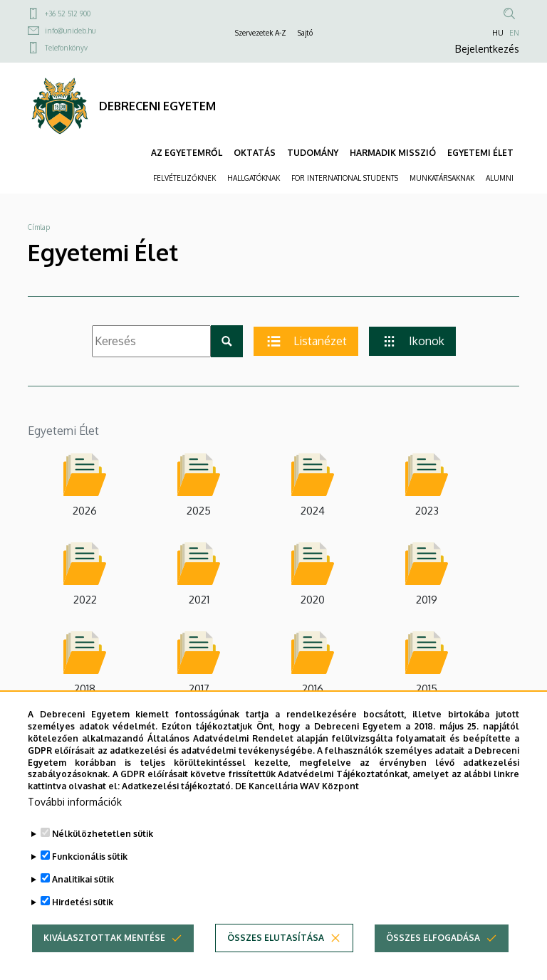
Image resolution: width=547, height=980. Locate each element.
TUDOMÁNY (313, 153)
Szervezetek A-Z (261, 33)
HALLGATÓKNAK (254, 178)
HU (498, 33)
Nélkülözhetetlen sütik (103, 849)
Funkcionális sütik (90, 872)
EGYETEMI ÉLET (480, 153)
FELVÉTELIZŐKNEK (184, 178)
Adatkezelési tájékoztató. (177, 802)
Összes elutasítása (276, 953)
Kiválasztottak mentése (104, 953)
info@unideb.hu (70, 31)
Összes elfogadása (433, 953)
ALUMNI (500, 178)
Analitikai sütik (83, 895)
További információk (75, 817)
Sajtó (305, 33)
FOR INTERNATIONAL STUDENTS (345, 178)
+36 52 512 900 (68, 14)
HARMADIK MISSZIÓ (393, 153)
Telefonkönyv (66, 48)
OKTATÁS (255, 153)
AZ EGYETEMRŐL (187, 153)
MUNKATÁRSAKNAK (442, 178)
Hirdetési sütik (83, 918)
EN (514, 33)
